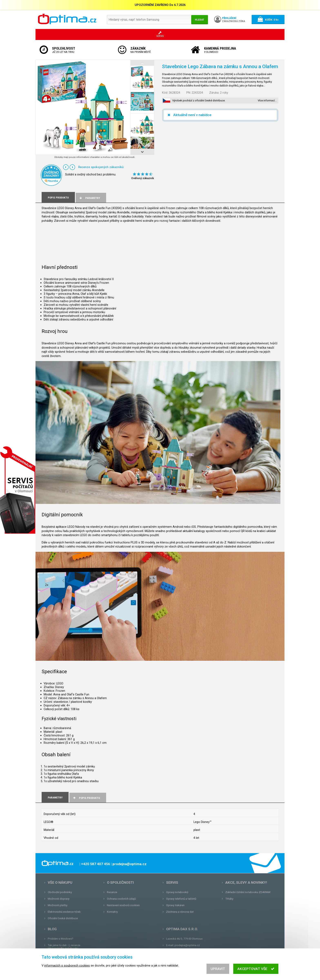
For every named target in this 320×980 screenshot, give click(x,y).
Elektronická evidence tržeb (64, 912)
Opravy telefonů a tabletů (181, 899)
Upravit (218, 969)
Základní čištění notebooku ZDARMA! (248, 892)
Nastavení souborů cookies (123, 905)
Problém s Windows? (61, 939)
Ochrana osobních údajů (121, 899)
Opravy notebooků (177, 892)
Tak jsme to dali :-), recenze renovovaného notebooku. (64, 947)
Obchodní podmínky (60, 892)
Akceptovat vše (256, 969)
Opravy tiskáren (175, 905)
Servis (172, 882)
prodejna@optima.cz (187, 945)
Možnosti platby (58, 905)
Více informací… (267, 100)
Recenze (112, 892)
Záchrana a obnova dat (180, 912)
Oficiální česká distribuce (63, 918)
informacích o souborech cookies (67, 966)
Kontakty (112, 912)
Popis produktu (86, 798)
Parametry (89, 198)
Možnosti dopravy (59, 899)
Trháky (229, 899)
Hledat (200, 20)
